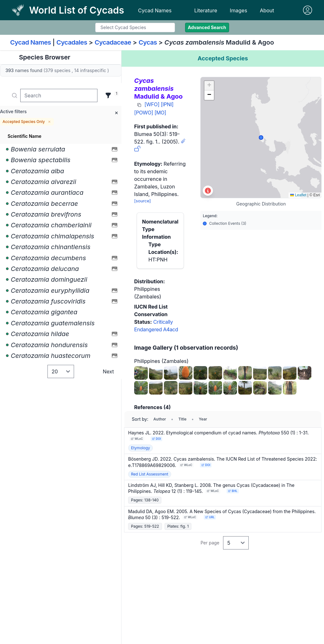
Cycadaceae (113, 42)
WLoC (137, 439)
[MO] (160, 113)
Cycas (148, 42)
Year (203, 419)
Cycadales (72, 42)
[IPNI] (167, 104)
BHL (233, 491)
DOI (156, 439)
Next (108, 371)
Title (183, 419)
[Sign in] (308, 10)
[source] (143, 201)
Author (160, 419)
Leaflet (298, 195)
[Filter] (108, 95)
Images (238, 10)
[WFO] (152, 104)
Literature (206, 10)
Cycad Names (155, 10)
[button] (209, 86)
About (267, 10)
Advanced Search (207, 27)
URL (210, 517)
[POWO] (144, 113)
